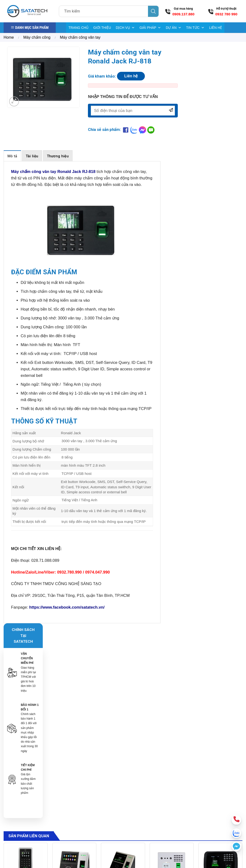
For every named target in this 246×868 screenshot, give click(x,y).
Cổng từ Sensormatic (163, 770)
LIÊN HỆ (216, 28)
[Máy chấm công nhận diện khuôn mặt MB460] (220, 667)
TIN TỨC (195, 28)
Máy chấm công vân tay (80, 37)
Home (9, 37)
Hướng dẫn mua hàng (204, 769)
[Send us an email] (211, 801)
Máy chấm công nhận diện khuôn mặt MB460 (220, 697)
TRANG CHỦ (78, 28)
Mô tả (12, 158)
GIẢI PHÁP (150, 28)
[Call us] (220, 801)
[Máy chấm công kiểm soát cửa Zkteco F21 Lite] (26, 667)
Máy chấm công (37, 37)
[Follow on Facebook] (202, 801)
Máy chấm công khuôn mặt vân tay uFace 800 (123, 697)
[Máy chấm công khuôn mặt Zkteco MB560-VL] (172, 667)
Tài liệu (32, 158)
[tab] (12, 157)
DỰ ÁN (173, 28)
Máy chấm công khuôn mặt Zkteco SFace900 (74, 697)
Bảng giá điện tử (160, 792)
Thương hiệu (58, 158)
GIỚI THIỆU (102, 28)
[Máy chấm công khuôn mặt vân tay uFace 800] (123, 667)
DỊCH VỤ (125, 28)
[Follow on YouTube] (229, 801)
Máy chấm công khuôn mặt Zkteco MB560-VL (172, 697)
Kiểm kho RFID (159, 801)
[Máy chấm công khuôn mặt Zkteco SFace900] (74, 667)
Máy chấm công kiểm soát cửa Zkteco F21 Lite (25, 697)
